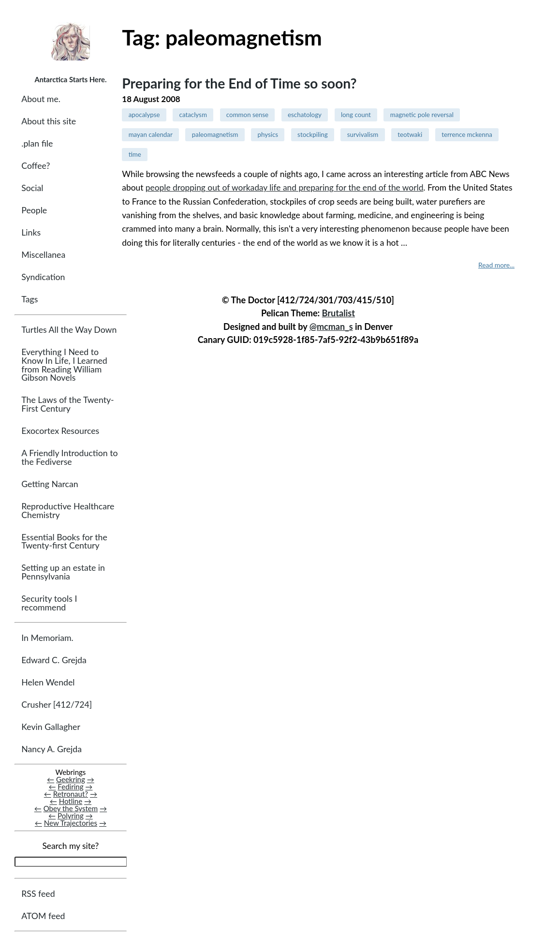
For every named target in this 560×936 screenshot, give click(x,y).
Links (31, 233)
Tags (29, 300)
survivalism (363, 134)
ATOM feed (43, 916)
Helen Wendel (48, 683)
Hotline (71, 802)
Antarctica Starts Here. (70, 79)
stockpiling (313, 134)
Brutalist (339, 313)
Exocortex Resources (60, 431)
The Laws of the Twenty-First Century (67, 405)
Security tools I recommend (49, 603)
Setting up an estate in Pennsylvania (63, 572)
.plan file (37, 144)
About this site (49, 122)
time (135, 154)
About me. (41, 99)
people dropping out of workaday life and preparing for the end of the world (285, 187)
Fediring (70, 787)
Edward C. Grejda (54, 661)
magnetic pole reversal (422, 115)
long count (356, 115)
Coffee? (36, 166)
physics (268, 134)
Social (32, 188)
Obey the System (71, 809)
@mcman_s (331, 327)
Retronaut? (71, 794)
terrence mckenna (467, 134)
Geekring (71, 780)
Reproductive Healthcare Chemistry (68, 511)
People (34, 211)
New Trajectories (71, 823)
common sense (247, 115)
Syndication (43, 277)
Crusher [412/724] (57, 705)
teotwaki (410, 134)
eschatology (305, 115)
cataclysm (193, 115)
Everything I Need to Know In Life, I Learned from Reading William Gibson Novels (64, 365)
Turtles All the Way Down (69, 330)
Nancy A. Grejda (52, 750)
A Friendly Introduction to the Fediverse (69, 458)
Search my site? (70, 846)
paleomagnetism (215, 134)
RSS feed (38, 894)
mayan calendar (151, 134)
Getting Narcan (50, 484)
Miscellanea (43, 255)
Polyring (71, 816)
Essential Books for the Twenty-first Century (64, 542)
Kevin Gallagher (51, 727)
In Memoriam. (47, 638)
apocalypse (144, 115)
